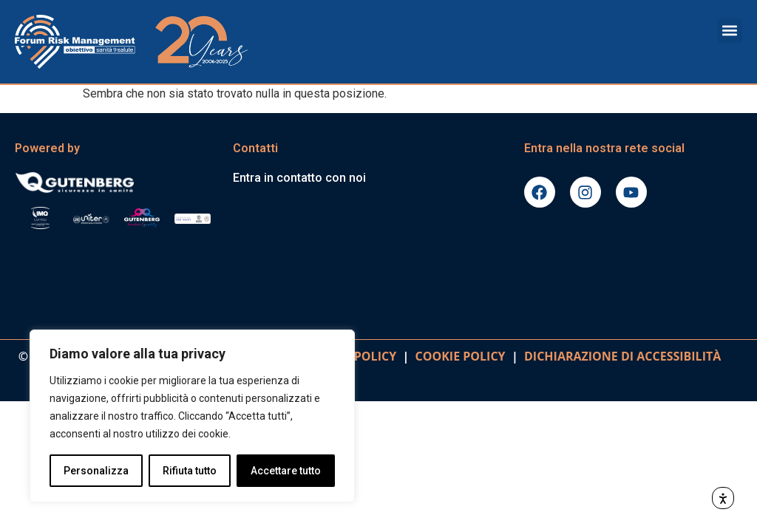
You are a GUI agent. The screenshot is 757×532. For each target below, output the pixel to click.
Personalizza (96, 471)
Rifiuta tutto (190, 471)
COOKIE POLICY (461, 356)
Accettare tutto (286, 471)
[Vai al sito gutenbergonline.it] (116, 182)
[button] (730, 31)
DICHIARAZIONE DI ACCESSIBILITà (620, 356)
